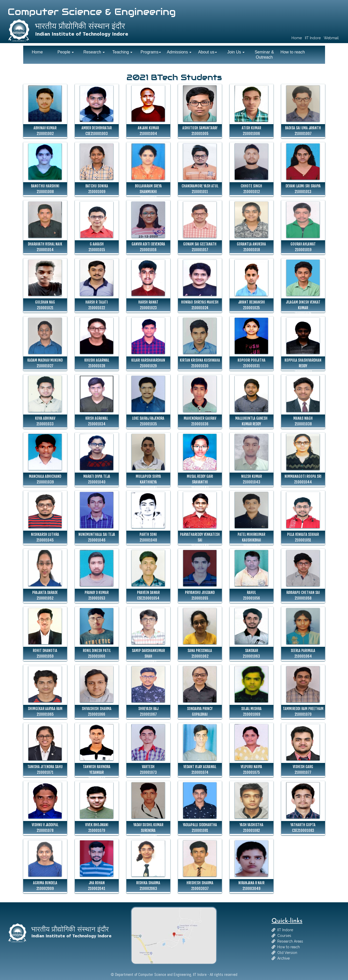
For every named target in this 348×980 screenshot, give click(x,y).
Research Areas (290, 941)
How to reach (289, 947)
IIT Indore (285, 930)
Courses (284, 936)
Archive (284, 958)
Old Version (287, 953)
